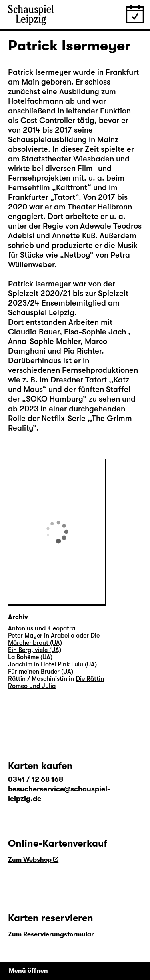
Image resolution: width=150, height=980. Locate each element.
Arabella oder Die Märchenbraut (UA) (54, 639)
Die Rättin (90, 679)
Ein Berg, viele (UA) (35, 650)
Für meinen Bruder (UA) (41, 672)
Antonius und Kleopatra (42, 628)
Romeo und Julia (32, 686)
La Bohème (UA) (30, 657)
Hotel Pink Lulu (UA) (69, 664)
